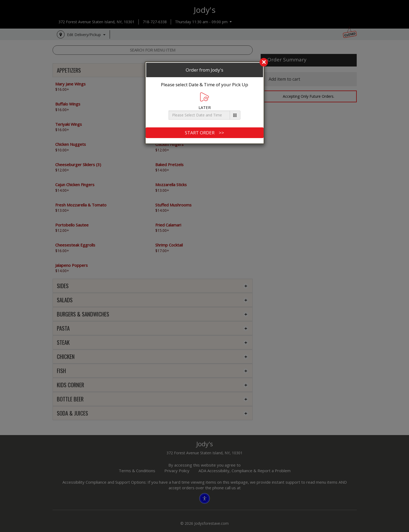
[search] (205, 62)
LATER (205, 101)
